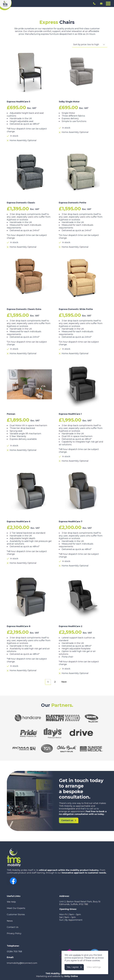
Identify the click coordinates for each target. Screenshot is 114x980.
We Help (11, 902)
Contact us (67, 820)
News (10, 921)
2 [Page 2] (55, 682)
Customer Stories (16, 914)
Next (64, 682)
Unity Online (71, 976)
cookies (77, 955)
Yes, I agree (73, 967)
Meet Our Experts (16, 908)
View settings (94, 967)
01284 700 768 (14, 952)
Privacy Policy (14, 933)
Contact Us (13, 927)
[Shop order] (90, 45)
